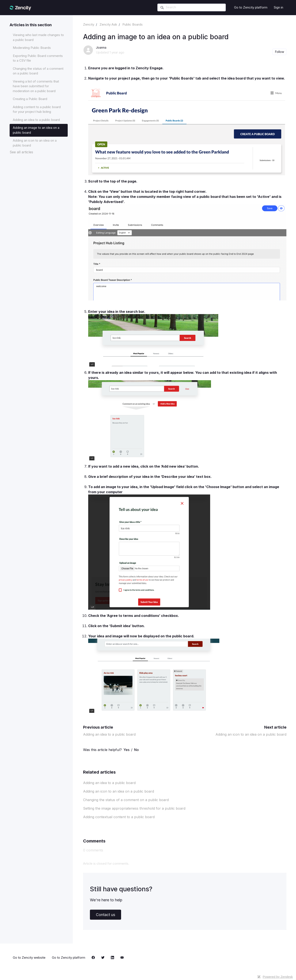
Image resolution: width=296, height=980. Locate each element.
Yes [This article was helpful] (126, 750)
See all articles (21, 152)
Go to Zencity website (29, 958)
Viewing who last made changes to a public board (38, 37)
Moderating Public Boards (32, 48)
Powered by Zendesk (278, 977)
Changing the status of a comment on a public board (126, 800)
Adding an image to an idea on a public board (36, 130)
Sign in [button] (278, 7)
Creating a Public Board (30, 99)
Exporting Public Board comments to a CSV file (38, 58)
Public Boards (133, 24)
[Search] (192, 7)
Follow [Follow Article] (280, 52)
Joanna (101, 47)
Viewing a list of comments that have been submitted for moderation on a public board (36, 86)
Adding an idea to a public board (109, 734)
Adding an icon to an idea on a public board (251, 734)
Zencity (89, 24)
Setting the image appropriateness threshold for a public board (134, 808)
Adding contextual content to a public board (119, 817)
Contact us (106, 915)
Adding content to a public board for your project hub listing (37, 109)
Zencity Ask (108, 24)
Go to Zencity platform (251, 7)
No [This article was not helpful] (136, 750)
